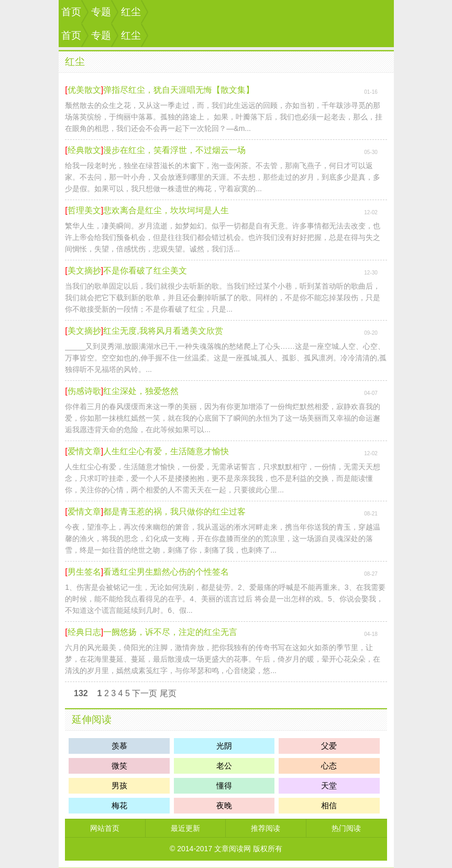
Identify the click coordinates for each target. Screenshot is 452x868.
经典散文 (84, 150)
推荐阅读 (266, 828)
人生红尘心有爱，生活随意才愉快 (166, 451)
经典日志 (84, 632)
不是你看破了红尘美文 (145, 271)
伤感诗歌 (84, 391)
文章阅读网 (233, 849)
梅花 (119, 805)
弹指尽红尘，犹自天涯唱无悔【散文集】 (179, 90)
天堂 (329, 785)
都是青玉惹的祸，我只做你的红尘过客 (174, 512)
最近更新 (185, 828)
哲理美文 (84, 210)
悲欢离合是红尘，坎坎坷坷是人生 (166, 210)
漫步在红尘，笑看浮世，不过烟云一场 (174, 150)
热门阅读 (346, 828)
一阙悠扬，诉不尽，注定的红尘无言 (170, 632)
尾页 (168, 693)
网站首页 (105, 828)
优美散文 (84, 90)
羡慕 (119, 746)
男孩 (119, 785)
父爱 (329, 746)
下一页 (145, 693)
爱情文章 (84, 451)
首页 (71, 12)
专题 (101, 12)
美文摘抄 (84, 271)
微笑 (119, 766)
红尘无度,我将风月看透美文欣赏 (163, 331)
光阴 (224, 746)
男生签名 (84, 572)
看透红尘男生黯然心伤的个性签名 (166, 572)
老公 (224, 766)
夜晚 (224, 805)
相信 (329, 805)
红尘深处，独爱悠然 (141, 391)
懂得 (224, 785)
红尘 (131, 12)
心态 (329, 766)
